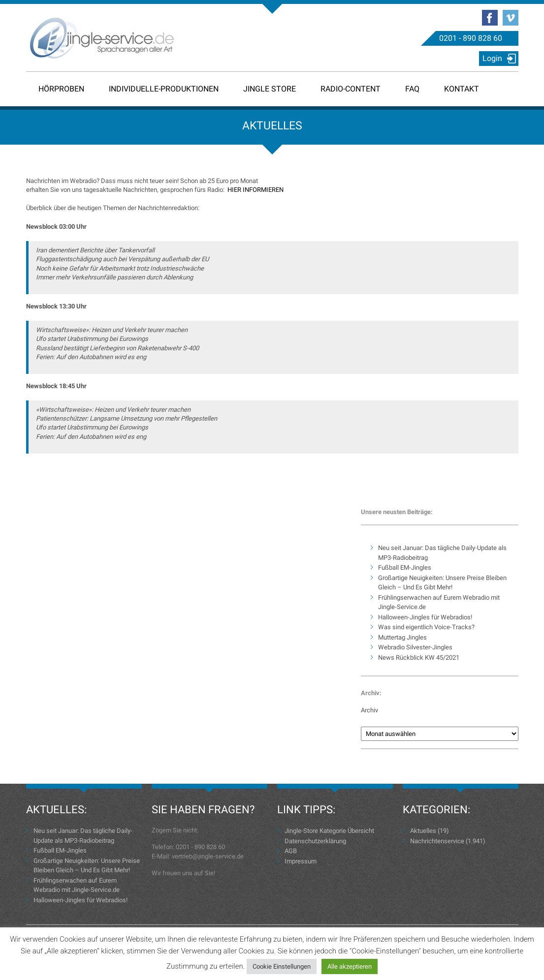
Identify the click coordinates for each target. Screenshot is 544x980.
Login (492, 58)
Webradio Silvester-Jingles (415, 647)
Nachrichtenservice (437, 841)
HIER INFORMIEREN (256, 190)
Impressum (301, 861)
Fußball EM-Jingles (405, 567)
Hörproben (61, 89)
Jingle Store (270, 89)
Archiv (369, 710)
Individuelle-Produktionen (164, 89)
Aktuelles (423, 831)
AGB (291, 851)
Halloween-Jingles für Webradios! (425, 617)
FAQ (412, 89)
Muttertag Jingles (402, 637)
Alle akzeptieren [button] (350, 966)
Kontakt (462, 89)
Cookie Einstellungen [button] (282, 966)
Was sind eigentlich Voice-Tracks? (426, 627)
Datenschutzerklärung (315, 841)
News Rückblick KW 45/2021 (419, 658)
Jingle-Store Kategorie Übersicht (329, 831)
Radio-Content (351, 89)
